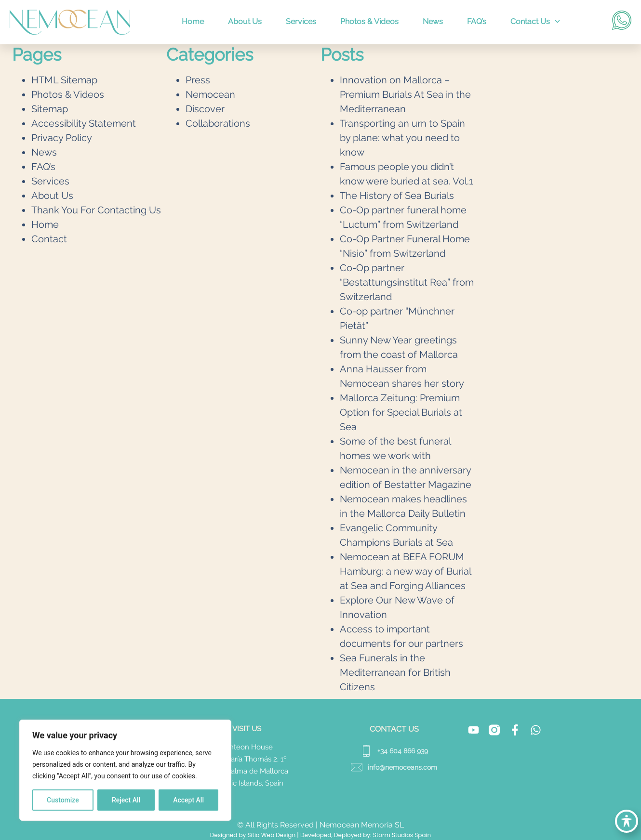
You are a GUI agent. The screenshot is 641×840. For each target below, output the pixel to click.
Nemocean (210, 94)
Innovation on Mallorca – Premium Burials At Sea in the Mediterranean (405, 94)
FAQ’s (477, 21)
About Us (245, 21)
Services (301, 21)
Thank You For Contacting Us (96, 210)
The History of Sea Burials (397, 196)
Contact (49, 239)
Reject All (126, 800)
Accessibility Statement (84, 123)
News (433, 21)
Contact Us (535, 21)
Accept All (188, 800)
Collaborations (218, 123)
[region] (125, 770)
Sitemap (50, 109)
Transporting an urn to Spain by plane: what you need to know (402, 138)
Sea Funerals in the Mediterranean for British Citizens (395, 672)
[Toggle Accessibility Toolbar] (627, 821)
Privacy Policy (62, 138)
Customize (63, 800)
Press (198, 80)
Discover (205, 109)
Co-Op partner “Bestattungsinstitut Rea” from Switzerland (407, 282)
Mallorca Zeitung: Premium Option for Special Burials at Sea (401, 412)
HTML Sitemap (64, 80)
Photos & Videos (369, 21)
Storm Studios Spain (402, 835)
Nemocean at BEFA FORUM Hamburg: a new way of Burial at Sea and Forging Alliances (405, 571)
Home (193, 21)
